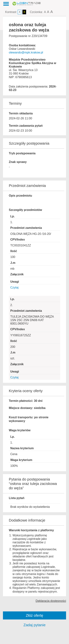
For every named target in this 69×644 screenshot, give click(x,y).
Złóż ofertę (34, 615)
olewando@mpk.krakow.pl (26, 52)
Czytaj (14, 287)
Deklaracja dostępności (51, 601)
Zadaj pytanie (34, 625)
